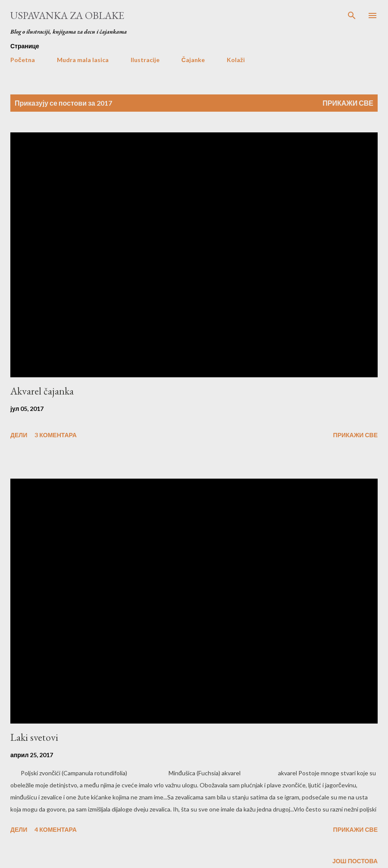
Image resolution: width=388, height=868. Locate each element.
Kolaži (236, 60)
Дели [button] (19, 435)
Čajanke (193, 60)
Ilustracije (145, 60)
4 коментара (56, 829)
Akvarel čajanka (42, 391)
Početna (23, 60)
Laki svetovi (34, 737)
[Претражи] (352, 16)
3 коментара (56, 435)
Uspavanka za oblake (67, 15)
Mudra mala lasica (83, 60)
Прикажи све (348, 103)
